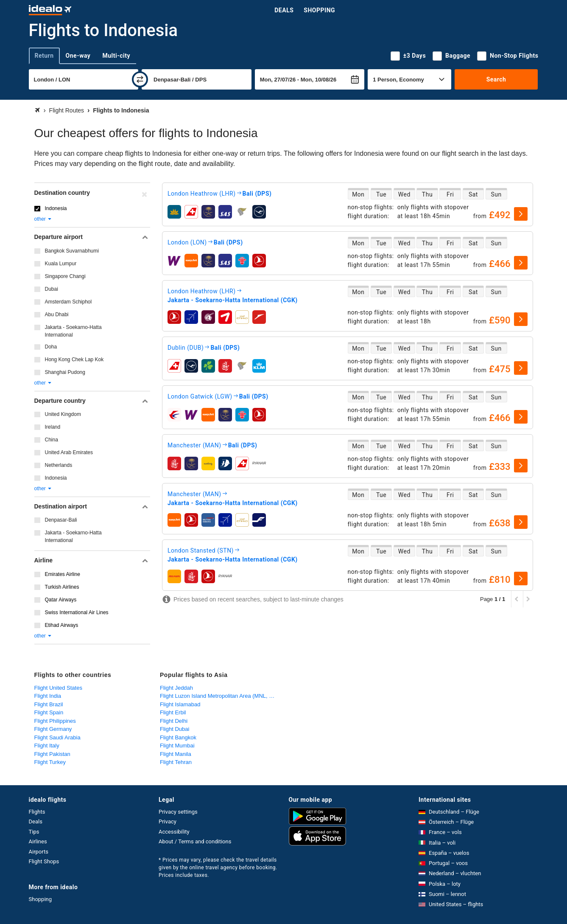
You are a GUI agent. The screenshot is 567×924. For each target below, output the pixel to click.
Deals (284, 10)
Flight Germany (53, 729)
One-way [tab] (78, 56)
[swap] (140, 79)
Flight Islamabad (180, 704)
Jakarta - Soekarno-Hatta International (73, 331)
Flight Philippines (55, 721)
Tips (34, 832)
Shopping (319, 10)
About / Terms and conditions (195, 841)
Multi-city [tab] (116, 56)
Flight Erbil (173, 712)
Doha (51, 347)
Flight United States (58, 688)
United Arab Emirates (69, 452)
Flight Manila (176, 754)
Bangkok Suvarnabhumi (72, 251)
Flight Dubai (175, 729)
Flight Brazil (49, 704)
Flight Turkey (50, 762)
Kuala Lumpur (61, 264)
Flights (37, 812)
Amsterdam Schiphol (68, 302)
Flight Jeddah (176, 688)
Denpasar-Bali (61, 520)
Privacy (168, 821)
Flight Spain (49, 712)
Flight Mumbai (177, 746)
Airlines (38, 841)
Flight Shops (44, 861)
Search (496, 79)
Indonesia (56, 208)
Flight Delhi (174, 721)
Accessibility (174, 832)
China (52, 440)
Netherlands (59, 465)
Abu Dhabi (57, 315)
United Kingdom (63, 414)
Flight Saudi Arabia (57, 737)
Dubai (52, 289)
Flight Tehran (176, 762)
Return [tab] (44, 56)
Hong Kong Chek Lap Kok (74, 359)
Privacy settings (178, 812)
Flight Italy (47, 746)
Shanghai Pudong (65, 372)
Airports (39, 852)
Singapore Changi (65, 276)
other (43, 219)
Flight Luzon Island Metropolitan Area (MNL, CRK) (221, 696)
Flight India (48, 696)
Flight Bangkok (178, 737)
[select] (521, 214)
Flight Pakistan (52, 754)
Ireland (53, 427)
